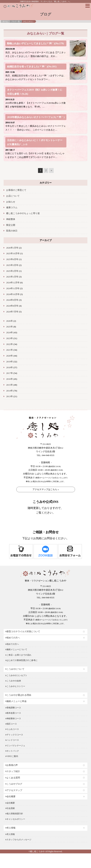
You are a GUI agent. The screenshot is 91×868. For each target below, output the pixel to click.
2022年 (10, 344)
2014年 (10, 391)
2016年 (10, 379)
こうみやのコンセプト (16, 675)
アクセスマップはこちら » (46, 489)
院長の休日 (12, 231)
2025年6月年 (12, 259)
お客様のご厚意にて (16, 190)
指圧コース (11, 724)
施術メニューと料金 (16, 701)
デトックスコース (14, 735)
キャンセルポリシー (15, 819)
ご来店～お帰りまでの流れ (18, 655)
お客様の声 (12, 765)
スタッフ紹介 (13, 771)
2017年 (10, 373)
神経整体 (11, 219)
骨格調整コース (13, 708)
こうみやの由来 (13, 681)
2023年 (10, 338)
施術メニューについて (16, 649)
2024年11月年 (13, 288)
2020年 (10, 356)
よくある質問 (13, 778)
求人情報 (10, 828)
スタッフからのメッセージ (18, 840)
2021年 (10, 350)
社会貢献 (10, 808)
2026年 (10, 321)
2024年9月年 (12, 300)
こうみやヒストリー (15, 686)
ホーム (5, 21)
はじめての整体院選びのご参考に (21, 660)
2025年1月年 (12, 277)
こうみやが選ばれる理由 (18, 695)
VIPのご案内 (12, 756)
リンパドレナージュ (15, 746)
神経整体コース (13, 719)
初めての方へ (13, 638)
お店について (13, 196)
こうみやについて (15, 669)
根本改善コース (13, 713)
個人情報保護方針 (14, 814)
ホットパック (12, 751)
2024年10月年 (13, 294)
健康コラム (12, 208)
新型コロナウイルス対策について (23, 632)
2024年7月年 (12, 312)
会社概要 (10, 797)
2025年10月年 (13, 254)
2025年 (10, 327)
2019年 (10, 362)
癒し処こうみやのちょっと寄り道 (23, 213)
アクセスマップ (14, 790)
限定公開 (11, 225)
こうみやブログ (14, 784)
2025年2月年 (12, 271)
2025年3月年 (12, 265)
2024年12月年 (13, 283)
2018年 (10, 368)
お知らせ (11, 202)
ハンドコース (12, 740)
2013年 (10, 396)
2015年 (10, 385)
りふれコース (12, 729)
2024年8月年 (12, 306)
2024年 (10, 333)
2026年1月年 (12, 248)
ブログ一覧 (15, 21)
